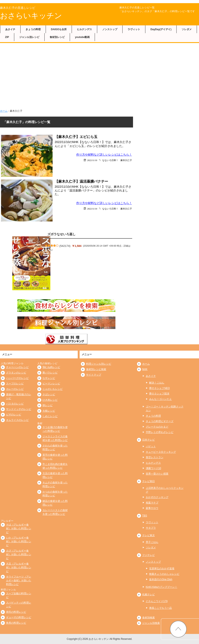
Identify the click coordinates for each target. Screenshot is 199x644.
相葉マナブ (152, 503)
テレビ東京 (149, 535)
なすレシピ (49, 378)
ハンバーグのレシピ (17, 378)
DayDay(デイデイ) (161, 29)
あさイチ (10, 29)
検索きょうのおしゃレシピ (164, 574)
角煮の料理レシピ (16, 623)
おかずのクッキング (157, 497)
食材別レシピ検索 (96, 369)
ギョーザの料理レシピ (19, 617)
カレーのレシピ (15, 389)
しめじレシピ (50, 416)
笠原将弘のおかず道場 (162, 569)
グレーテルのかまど (157, 427)
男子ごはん (152, 542)
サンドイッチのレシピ (19, 409)
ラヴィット (134, 29)
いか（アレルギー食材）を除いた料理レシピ (19, 541)
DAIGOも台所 (59, 29)
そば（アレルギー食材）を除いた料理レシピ (19, 528)
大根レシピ (49, 411)
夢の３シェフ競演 (159, 394)
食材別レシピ (57, 37)
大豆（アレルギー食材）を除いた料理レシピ (19, 567)
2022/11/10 (92, 160)
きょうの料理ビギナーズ (160, 421)
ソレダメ (187, 29)
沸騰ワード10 (153, 468)
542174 (65, 246)
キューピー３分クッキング (161, 452)
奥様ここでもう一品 (160, 608)
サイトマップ (94, 375)
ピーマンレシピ (51, 384)
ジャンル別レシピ (29, 37)
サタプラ (151, 528)
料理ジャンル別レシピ (99, 364)
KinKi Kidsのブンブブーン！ (162, 587)
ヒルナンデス (84, 29)
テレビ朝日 (149, 481)
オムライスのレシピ (17, 420)
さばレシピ (49, 394)
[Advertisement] (99, 78)
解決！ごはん (157, 383)
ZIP (7, 37)
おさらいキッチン (31, 16)
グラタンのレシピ (16, 373)
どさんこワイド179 (157, 601)
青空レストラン (155, 457)
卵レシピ (48, 405)
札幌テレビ (149, 595)
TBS (145, 516)
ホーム (4, 111)
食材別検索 (149, 618)
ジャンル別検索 (151, 623)
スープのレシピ (15, 384)
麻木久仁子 (126, 160)
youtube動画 (82, 37)
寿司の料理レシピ (16, 612)
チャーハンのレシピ (17, 367)
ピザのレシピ (14, 415)
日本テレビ (149, 440)
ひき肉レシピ (50, 400)
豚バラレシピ (50, 373)
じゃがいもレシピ (53, 389)
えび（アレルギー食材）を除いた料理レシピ (19, 554)
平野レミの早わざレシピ (160, 432)
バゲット (151, 446)
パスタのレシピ (15, 404)
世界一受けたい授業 (157, 474)
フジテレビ (149, 555)
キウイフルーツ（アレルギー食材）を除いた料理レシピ (19, 580)
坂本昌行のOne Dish (161, 579)
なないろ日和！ (110, 160)
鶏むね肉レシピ (51, 367)
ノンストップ (110, 29)
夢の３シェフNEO (159, 388)
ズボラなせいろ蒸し (61, 234)
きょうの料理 (33, 29)
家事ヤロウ (152, 508)
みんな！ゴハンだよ (160, 399)
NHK (145, 369)
